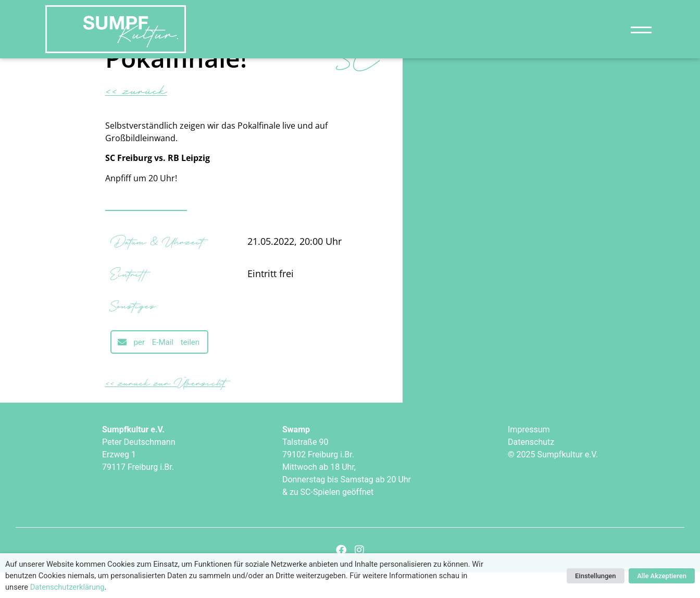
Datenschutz (531, 468)
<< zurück (136, 115)
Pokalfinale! (176, 84)
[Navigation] (641, 29)
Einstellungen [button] (596, 576)
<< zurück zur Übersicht (165, 408)
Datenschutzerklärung (67, 587)
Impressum (529, 456)
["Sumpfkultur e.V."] (116, 29)
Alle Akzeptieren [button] (662, 576)
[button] (160, 368)
